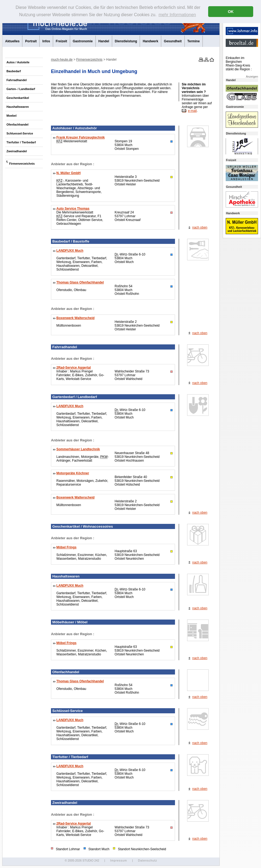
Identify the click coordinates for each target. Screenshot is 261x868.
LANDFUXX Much (70, 251)
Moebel (11, 116)
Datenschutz (148, 860)
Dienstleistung (126, 41)
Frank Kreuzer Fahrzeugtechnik (80, 137)
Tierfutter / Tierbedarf (21, 142)
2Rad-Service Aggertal (74, 368)
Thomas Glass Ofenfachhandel (80, 282)
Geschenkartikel (18, 98)
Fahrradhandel (17, 80)
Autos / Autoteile (18, 62)
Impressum (118, 860)
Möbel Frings (66, 547)
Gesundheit (173, 41)
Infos (46, 41)
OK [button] (231, 12)
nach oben (200, 227)
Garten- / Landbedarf (21, 89)
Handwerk (150, 41)
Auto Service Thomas (73, 209)
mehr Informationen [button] (177, 15)
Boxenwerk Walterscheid (75, 318)
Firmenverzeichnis (22, 164)
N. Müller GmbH (68, 173)
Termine (194, 41)
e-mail (192, 111)
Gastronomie (83, 41)
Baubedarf (14, 71)
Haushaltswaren (18, 107)
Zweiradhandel (17, 151)
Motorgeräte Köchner (73, 473)
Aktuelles (12, 41)
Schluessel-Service (20, 133)
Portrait (31, 41)
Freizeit (61, 41)
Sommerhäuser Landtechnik (78, 449)
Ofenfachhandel (18, 125)
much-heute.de (62, 60)
